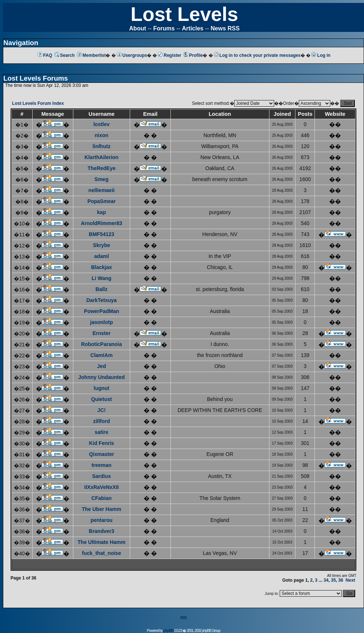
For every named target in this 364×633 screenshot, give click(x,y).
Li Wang (102, 278)
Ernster (101, 333)
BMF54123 (101, 234)
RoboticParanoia (101, 344)
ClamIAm (102, 355)
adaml (102, 256)
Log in (321, 55)
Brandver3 (101, 531)
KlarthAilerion (102, 157)
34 (326, 580)
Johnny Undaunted (102, 377)
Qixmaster (102, 454)
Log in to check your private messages (257, 55)
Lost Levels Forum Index (38, 103)
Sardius (101, 476)
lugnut (102, 388)
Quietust (102, 399)
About (137, 28)
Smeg (102, 179)
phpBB (168, 631)
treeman (102, 465)
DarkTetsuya (101, 300)
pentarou (102, 520)
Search (65, 55)
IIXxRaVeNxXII (102, 487)
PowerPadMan (102, 311)
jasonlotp (102, 322)
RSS (184, 618)
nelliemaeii (102, 190)
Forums (164, 28)
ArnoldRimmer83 (101, 223)
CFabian (101, 498)
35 (333, 580)
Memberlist (91, 55)
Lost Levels (184, 14)
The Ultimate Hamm (102, 542)
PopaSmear (101, 201)
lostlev (102, 124)
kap (102, 212)
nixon (101, 135)
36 (341, 580)
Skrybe (102, 245)
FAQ (45, 55)
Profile (193, 55)
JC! (102, 410)
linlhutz (101, 146)
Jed (102, 366)
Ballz (102, 289)
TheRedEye (102, 168)
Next (350, 580)
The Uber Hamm (101, 509)
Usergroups (132, 55)
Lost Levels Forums (36, 78)
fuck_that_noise (102, 553)
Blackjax (101, 267)
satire (101, 432)
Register (170, 55)
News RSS (225, 28)
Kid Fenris (102, 443)
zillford (102, 421)
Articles (193, 28)
